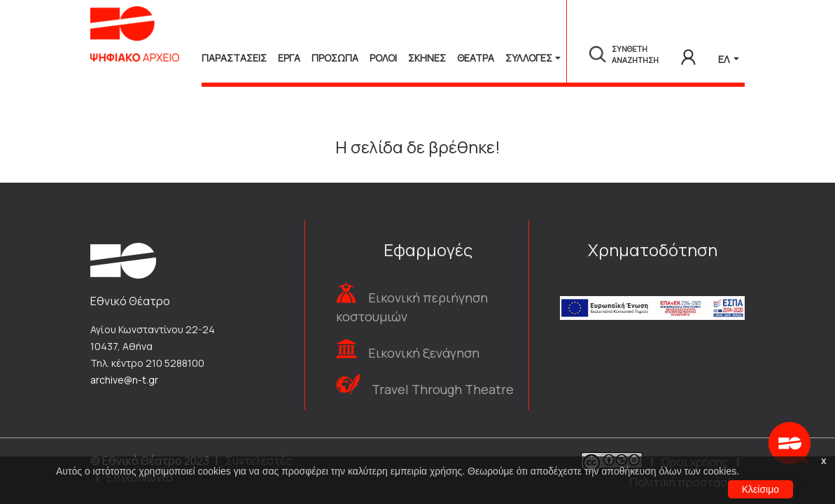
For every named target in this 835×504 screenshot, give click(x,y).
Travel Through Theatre (443, 389)
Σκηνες (427, 58)
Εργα (289, 58)
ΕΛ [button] (725, 59)
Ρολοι (383, 58)
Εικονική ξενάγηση (424, 353)
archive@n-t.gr (124, 380)
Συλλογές (529, 58)
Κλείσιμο (760, 489)
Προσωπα (335, 58)
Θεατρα (476, 58)
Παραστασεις (234, 58)
